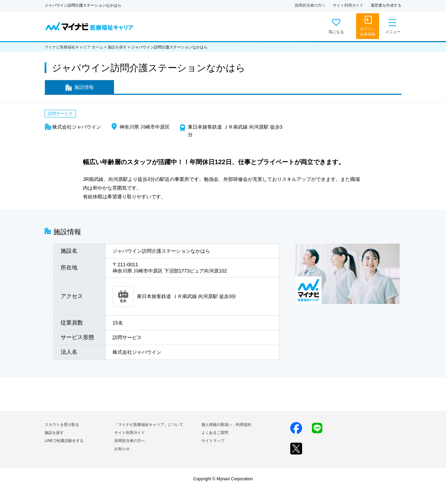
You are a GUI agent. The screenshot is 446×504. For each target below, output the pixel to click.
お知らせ (122, 449)
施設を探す (117, 47)
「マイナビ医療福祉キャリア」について (149, 425)
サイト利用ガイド (348, 5)
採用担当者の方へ (310, 5)
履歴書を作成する (386, 5)
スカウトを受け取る (62, 425)
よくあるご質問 (215, 433)
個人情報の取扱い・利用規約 (226, 425)
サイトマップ (213, 441)
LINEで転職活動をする (64, 441)
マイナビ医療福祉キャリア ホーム (74, 47)
